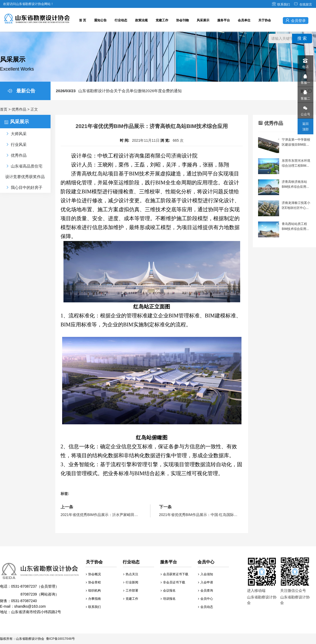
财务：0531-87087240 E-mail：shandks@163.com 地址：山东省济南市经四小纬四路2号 (39, 588)
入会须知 (206, 574)
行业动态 (121, 20)
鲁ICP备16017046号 (60, 639)
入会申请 (206, 582)
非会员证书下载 (173, 582)
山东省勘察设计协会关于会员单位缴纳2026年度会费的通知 (119, 91)
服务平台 (224, 20)
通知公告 (100, 20)
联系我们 (281, 4)
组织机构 (93, 591)
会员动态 (206, 607)
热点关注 (131, 574)
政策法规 (141, 20)
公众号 (305, 109)
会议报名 (168, 591)
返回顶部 (305, 127)
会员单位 (244, 20)
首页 (4, 109)
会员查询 (206, 591)
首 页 (83, 20)
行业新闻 (131, 582)
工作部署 (131, 591)
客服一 (305, 78)
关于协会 (265, 20)
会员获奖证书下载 (174, 574)
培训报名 (168, 599)
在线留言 (303, 4)
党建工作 (162, 20)
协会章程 (93, 582)
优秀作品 (19, 109)
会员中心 (206, 599)
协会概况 (93, 574)
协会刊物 (182, 20)
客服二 (305, 94)
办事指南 (93, 599)
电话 (305, 62)
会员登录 (296, 20)
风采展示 (203, 20)
